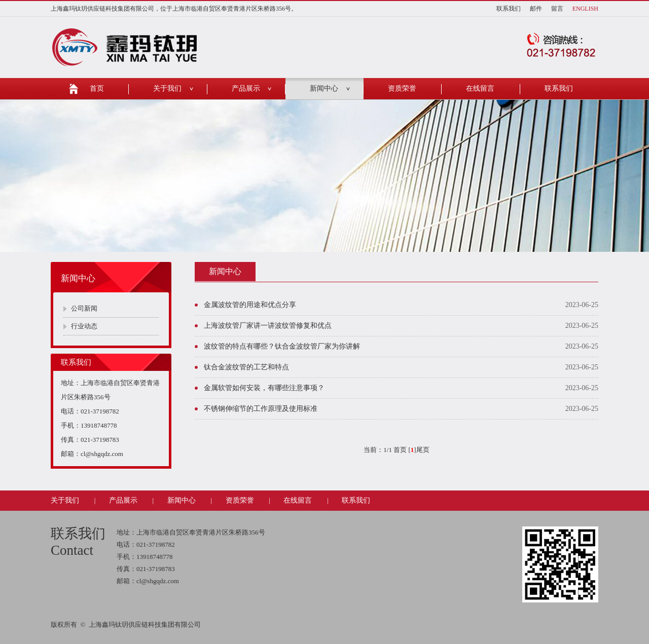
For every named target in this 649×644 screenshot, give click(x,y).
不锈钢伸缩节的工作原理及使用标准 (261, 409)
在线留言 (480, 88)
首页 (97, 88)
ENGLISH (585, 9)
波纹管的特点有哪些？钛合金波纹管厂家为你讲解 (282, 346)
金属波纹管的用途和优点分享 (250, 305)
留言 (557, 9)
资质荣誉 (402, 88)
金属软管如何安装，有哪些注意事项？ (264, 388)
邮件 (536, 9)
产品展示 (246, 88)
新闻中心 (324, 88)
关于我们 (167, 88)
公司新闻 (84, 308)
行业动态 (84, 326)
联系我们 (509, 9)
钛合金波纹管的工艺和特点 (246, 367)
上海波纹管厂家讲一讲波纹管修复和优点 (268, 326)
